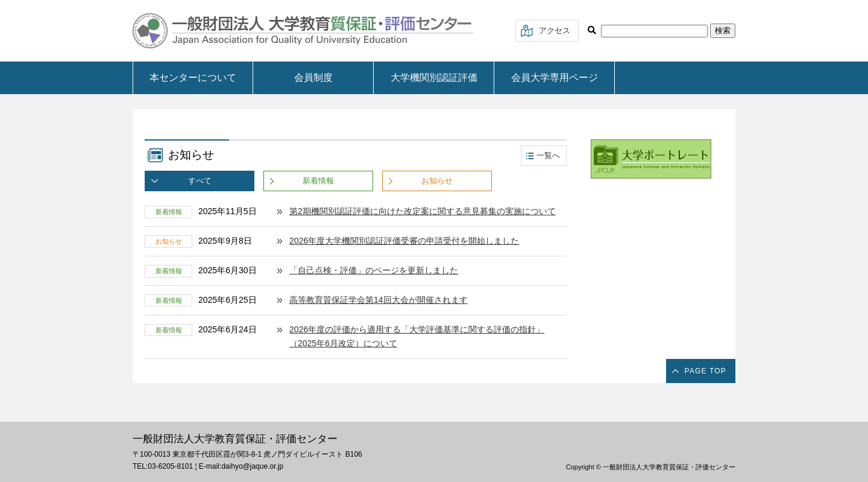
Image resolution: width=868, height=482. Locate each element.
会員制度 (313, 78)
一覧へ (548, 155)
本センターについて (193, 78)
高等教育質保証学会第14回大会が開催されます (379, 300)
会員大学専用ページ (555, 78)
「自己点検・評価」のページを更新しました (374, 270)
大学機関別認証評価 (434, 78)
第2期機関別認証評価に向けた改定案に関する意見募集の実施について (423, 211)
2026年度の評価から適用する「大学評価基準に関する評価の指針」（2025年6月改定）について (417, 337)
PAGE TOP (705, 371)
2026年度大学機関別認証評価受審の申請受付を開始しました (404, 241)
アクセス (555, 30)
